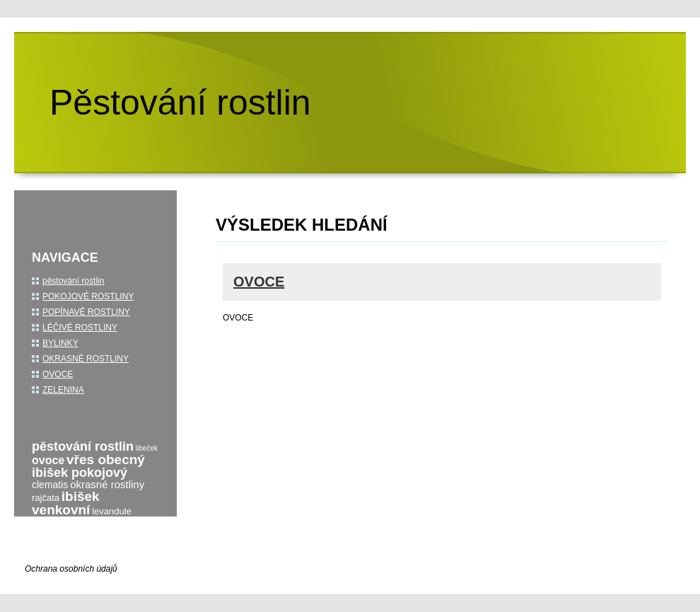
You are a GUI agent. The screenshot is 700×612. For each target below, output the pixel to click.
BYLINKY (60, 343)
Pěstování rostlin (180, 103)
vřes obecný (106, 460)
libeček (147, 448)
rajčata (46, 498)
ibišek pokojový (80, 473)
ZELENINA (63, 390)
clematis (50, 485)
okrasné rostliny (107, 484)
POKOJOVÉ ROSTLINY (88, 296)
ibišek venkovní (66, 503)
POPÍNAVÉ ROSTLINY (86, 312)
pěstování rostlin (73, 281)
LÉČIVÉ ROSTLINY (80, 328)
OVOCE (259, 282)
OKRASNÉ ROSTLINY (86, 359)
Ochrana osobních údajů (71, 569)
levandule (112, 511)
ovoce (48, 460)
